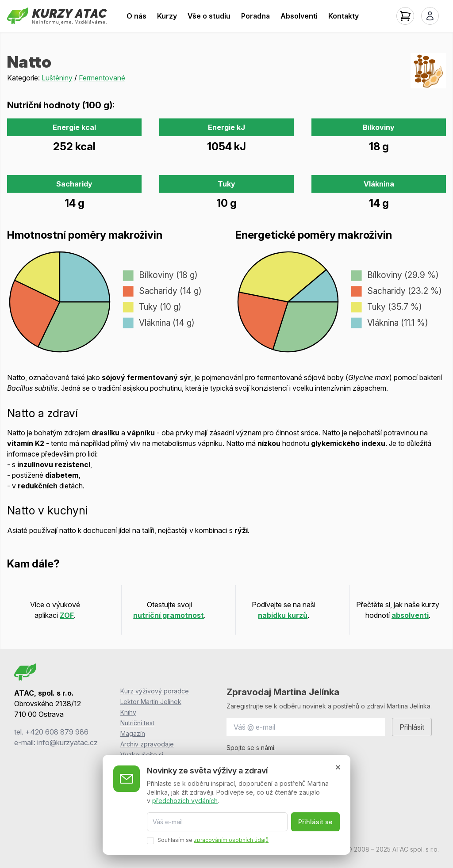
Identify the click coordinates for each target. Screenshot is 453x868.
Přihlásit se (315, 822)
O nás (136, 16)
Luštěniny (57, 78)
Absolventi (299, 16)
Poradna (255, 16)
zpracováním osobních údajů (231, 840)
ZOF (67, 615)
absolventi (410, 615)
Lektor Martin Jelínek (151, 702)
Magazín (133, 733)
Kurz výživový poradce (155, 691)
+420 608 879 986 (57, 732)
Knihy (128, 712)
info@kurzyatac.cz (67, 742)
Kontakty (344, 16)
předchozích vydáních (185, 801)
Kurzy (167, 16)
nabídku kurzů (283, 615)
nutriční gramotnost (169, 615)
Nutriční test (137, 723)
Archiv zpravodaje (147, 744)
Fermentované (102, 78)
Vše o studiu (209, 16)
